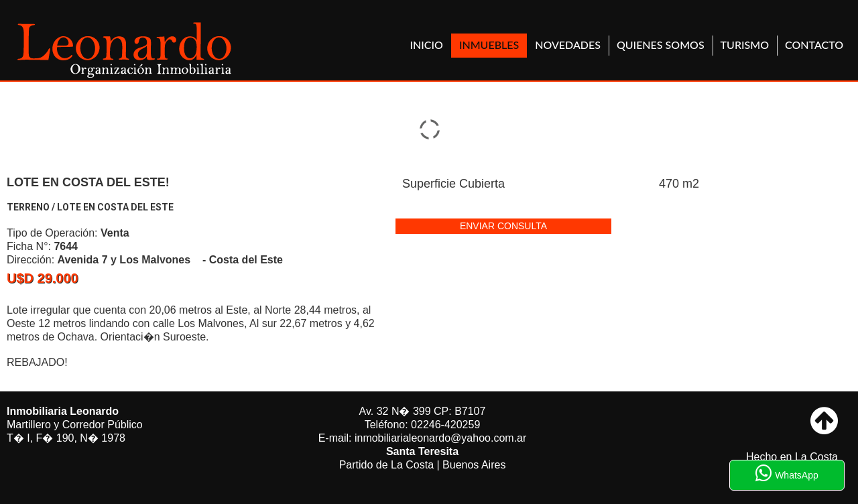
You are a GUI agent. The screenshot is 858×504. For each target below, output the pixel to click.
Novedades (568, 45)
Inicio (427, 45)
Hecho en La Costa (792, 457)
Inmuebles (489, 45)
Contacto (814, 45)
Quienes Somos (661, 45)
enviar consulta (503, 226)
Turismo (745, 45)
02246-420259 (445, 425)
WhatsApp (787, 473)
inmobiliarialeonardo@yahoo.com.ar (440, 438)
